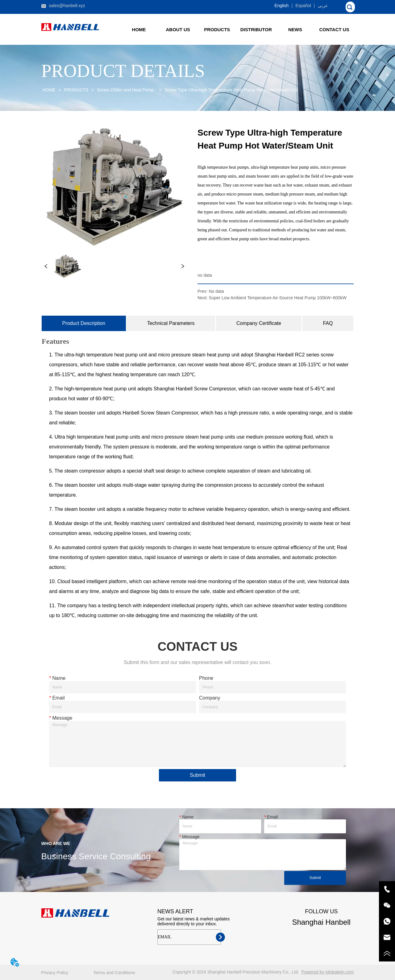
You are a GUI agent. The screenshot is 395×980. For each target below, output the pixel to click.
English (281, 6)
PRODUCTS (76, 90)
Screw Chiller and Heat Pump (126, 90)
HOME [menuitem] (139, 29)
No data (216, 291)
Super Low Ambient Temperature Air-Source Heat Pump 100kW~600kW (278, 298)
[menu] (237, 29)
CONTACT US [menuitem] (334, 29)
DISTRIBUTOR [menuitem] (256, 29)
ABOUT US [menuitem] (178, 29)
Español (303, 6)
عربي (323, 6)
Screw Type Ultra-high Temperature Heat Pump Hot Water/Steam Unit (231, 90)
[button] (217, 29)
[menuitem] (217, 29)
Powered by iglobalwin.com (328, 972)
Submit (197, 775)
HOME (49, 90)
